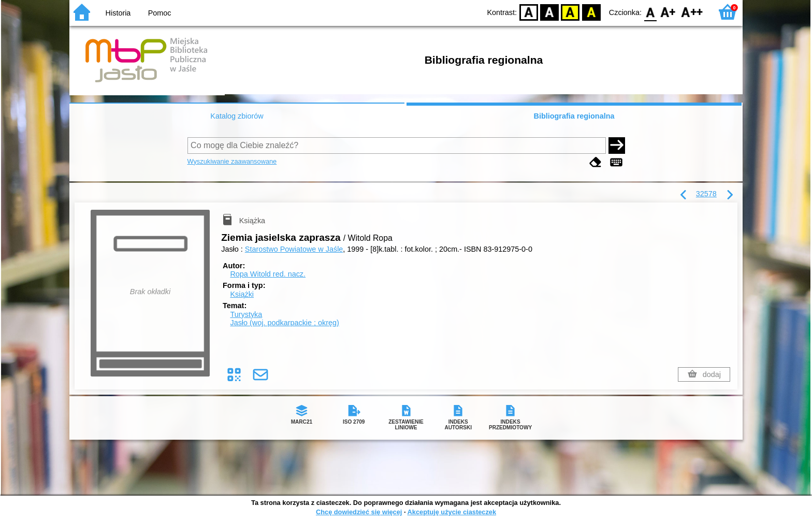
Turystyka (246, 314)
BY (591, 12)
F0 (650, 12)
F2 (692, 12)
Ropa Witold (268, 274)
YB (570, 12)
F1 (668, 12)
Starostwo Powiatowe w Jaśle (294, 249)
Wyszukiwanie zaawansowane (232, 161)
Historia (118, 13)
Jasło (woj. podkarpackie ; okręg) (284, 323)
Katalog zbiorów (237, 116)
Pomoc (160, 13)
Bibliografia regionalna (574, 116)
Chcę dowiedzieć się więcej (359, 512)
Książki (242, 294)
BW (549, 12)
